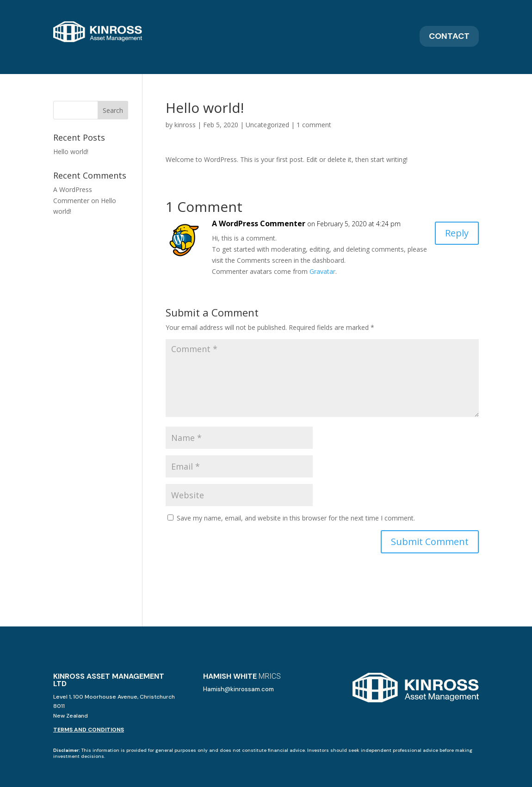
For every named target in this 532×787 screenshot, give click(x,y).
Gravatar (322, 271)
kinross (185, 125)
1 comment (314, 125)
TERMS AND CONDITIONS (89, 730)
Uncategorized (267, 125)
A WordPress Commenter (259, 223)
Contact (449, 36)
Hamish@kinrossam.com (238, 689)
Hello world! (71, 152)
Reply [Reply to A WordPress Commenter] (457, 233)
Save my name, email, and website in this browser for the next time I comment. (296, 518)
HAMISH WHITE (242, 676)
